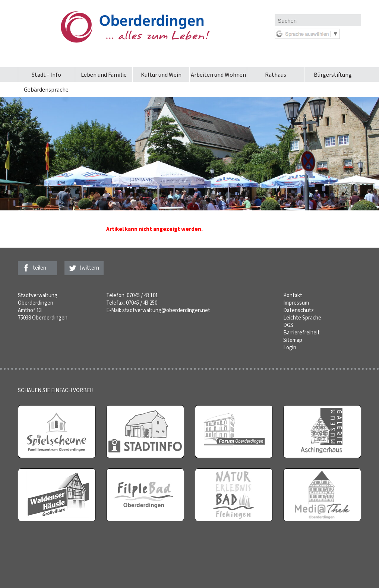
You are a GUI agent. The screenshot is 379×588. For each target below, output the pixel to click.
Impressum (296, 303)
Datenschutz (299, 310)
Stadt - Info (46, 75)
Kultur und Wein (161, 75)
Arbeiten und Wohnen (218, 75)
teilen (40, 268)
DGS (288, 325)
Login (290, 347)
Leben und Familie (104, 75)
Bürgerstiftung (333, 75)
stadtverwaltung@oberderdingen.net (166, 310)
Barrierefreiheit (301, 333)
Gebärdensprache (46, 90)
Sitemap (293, 340)
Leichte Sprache (302, 318)
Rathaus (276, 75)
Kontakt (293, 295)
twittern (89, 268)
